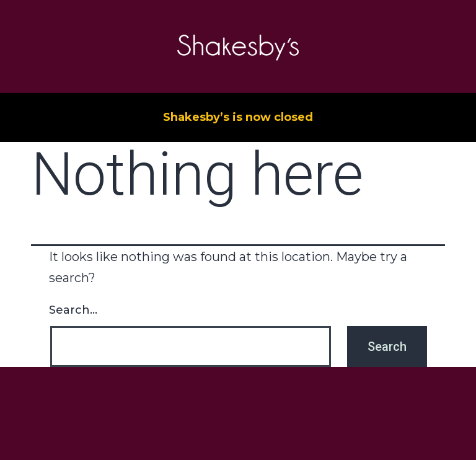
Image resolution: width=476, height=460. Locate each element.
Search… (73, 310)
